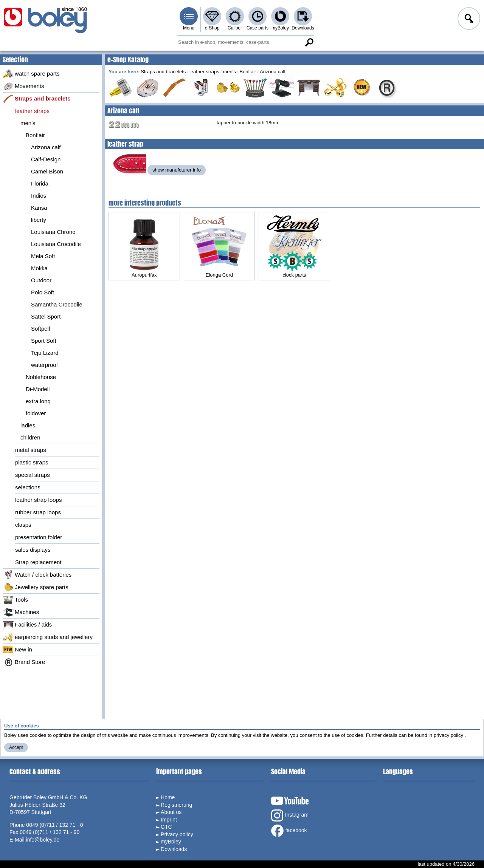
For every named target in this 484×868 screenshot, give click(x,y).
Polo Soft (43, 292)
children (30, 437)
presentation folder (39, 537)
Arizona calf (46, 147)
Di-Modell (38, 389)
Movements (23, 86)
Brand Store (24, 662)
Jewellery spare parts (36, 587)
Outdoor (41, 280)
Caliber (235, 28)
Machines (21, 612)
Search (309, 42)
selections (28, 487)
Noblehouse (41, 377)
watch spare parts (31, 74)
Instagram (290, 815)
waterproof (44, 365)
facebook (289, 831)
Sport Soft (44, 341)
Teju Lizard (45, 353)
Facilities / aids (27, 625)
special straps (33, 475)
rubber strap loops (38, 512)
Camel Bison (47, 171)
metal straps (31, 450)
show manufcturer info (177, 170)
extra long (38, 401)
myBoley (280, 28)
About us (171, 812)
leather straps (32, 111)
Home (168, 797)
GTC (166, 827)
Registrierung (176, 805)
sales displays (33, 550)
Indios (39, 196)
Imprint (169, 820)
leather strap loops (38, 500)
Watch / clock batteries (37, 575)
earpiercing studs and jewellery (48, 637)
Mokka (39, 268)
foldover (36, 413)
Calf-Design (46, 159)
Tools (15, 600)
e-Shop (212, 28)
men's (28, 123)
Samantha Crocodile (57, 304)
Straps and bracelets (37, 99)
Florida (40, 183)
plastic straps (32, 462)
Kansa (39, 208)
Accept (16, 747)
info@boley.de (43, 840)
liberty (39, 220)
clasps (23, 525)
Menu (189, 28)
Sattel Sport (46, 316)
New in (17, 650)
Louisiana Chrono (53, 232)
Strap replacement (38, 562)
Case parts (258, 28)
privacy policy (448, 735)
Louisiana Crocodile (56, 244)
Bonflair (35, 135)
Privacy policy (177, 834)
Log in (468, 20)
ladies (28, 425)
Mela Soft (43, 256)
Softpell (40, 329)
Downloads (303, 28)
